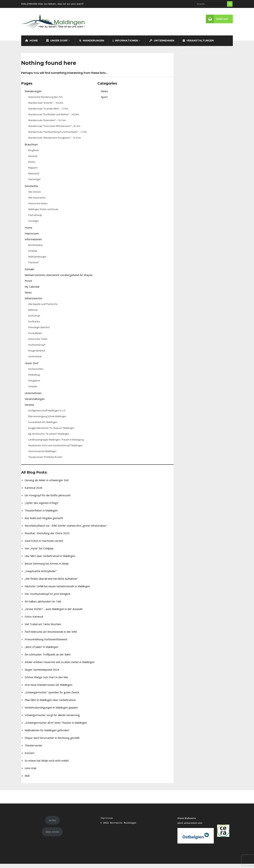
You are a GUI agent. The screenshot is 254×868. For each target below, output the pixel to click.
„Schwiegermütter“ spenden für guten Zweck (52, 697)
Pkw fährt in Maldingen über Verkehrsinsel (50, 704)
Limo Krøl (30, 772)
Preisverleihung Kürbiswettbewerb (46, 643)
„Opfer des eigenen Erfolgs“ (42, 507)
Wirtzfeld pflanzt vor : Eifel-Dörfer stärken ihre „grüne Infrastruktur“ (66, 530)
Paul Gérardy (35, 219)
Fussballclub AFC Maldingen (43, 426)
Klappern (33, 172)
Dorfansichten (36, 373)
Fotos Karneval (34, 621)
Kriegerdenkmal (37, 355)
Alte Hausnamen (37, 202)
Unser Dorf (57, 45)
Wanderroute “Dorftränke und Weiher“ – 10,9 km (54, 119)
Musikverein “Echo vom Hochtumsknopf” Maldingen (55, 450)
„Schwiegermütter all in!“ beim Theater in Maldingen (56, 727)
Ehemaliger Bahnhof (39, 332)
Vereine (29, 409)
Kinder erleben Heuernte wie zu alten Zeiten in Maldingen (60, 666)
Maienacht (34, 178)
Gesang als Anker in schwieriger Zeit (47, 484)
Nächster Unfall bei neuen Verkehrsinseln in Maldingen (57, 590)
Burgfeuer (34, 154)
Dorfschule (34, 320)
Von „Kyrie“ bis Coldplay (39, 553)
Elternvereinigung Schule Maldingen (47, 421)
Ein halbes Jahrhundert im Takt (43, 606)
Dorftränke (34, 326)
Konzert (30, 757)
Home (31, 45)
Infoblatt (33, 255)
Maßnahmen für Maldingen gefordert (47, 734)
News (28, 297)
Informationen (125, 45)
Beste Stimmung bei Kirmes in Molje (47, 568)
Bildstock (33, 314)
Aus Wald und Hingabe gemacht (44, 522)
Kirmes (32, 166)
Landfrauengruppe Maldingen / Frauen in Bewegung (56, 444)
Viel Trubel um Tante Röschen (43, 628)
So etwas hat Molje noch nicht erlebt (47, 765)
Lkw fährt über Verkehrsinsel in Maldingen (50, 560)
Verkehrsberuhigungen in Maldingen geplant (51, 712)
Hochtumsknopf (37, 349)
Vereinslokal (35, 361)
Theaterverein (33, 750)
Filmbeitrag (34, 379)
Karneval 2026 (34, 492)
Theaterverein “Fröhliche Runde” (45, 461)
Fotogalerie (34, 385)
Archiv (52, 824)
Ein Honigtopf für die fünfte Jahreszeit (48, 499)
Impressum (32, 238)
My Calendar (32, 291)
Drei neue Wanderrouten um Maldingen (49, 689)
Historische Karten (38, 208)
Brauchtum (31, 149)
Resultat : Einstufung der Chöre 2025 (47, 537)
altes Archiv (52, 836)
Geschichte (31, 190)
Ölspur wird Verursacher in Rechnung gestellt (52, 742)
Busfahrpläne (35, 249)
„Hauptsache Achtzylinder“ (41, 575)
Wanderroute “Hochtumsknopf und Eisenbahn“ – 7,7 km (58, 136)
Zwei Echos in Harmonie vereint (44, 545)
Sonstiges (34, 225)
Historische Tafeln (38, 343)
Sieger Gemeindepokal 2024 (42, 674)
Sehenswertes (34, 302)
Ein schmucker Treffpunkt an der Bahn (48, 659)
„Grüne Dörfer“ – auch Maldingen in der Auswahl (54, 613)
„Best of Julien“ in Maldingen (41, 651)
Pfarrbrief (33, 267)
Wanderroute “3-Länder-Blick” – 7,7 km (48, 113)
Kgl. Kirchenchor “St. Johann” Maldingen (49, 438)
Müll (27, 780)
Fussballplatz (35, 337)
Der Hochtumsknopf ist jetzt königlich (47, 598)
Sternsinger (34, 183)
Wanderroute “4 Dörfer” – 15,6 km (46, 107)
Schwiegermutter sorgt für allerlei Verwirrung (52, 719)
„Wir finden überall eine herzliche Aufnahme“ (51, 583)
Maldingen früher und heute (43, 213)
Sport (104, 101)
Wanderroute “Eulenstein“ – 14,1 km (47, 124)
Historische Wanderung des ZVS (45, 101)
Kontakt (217, 19)
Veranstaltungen (198, 45)
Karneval (33, 160)
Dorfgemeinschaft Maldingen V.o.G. (47, 415)
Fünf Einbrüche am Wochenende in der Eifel (51, 636)
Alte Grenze (34, 196)
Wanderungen (92, 45)
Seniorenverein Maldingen (42, 455)
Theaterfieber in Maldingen (41, 515)
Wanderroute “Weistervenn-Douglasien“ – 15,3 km (55, 142)
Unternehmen (162, 45)
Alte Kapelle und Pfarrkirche (43, 308)
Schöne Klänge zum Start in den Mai (46, 681)
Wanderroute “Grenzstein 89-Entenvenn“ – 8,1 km (54, 130)
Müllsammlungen (37, 261)
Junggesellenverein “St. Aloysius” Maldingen (51, 432)
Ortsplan (33, 391)
